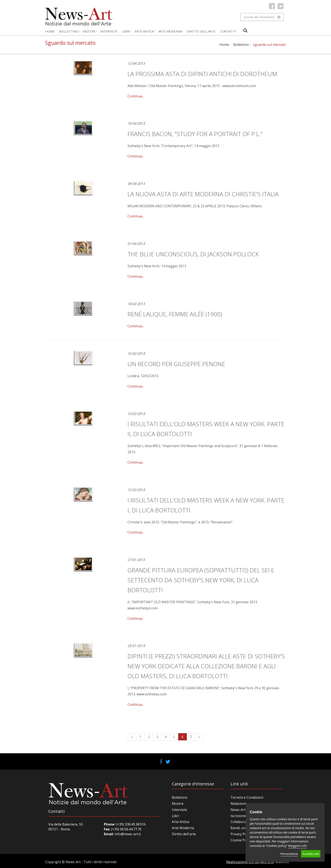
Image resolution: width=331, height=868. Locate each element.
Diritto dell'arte (184, 834)
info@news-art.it (128, 834)
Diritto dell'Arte (201, 31)
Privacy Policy (241, 834)
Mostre (89, 31)
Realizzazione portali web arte (250, 862)
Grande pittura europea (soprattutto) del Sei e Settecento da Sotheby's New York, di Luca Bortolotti (201, 580)
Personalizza (289, 854)
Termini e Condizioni (247, 797)
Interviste (109, 31)
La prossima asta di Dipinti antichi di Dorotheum (202, 74)
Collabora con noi (244, 822)
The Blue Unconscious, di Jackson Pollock (193, 254)
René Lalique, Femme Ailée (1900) (175, 314)
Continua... (136, 96)
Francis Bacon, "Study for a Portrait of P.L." (195, 134)
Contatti (228, 31)
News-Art (238, 810)
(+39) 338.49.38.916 (130, 824)
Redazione (239, 804)
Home (50, 31)
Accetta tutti (311, 854)
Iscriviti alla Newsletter (262, 17)
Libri (126, 31)
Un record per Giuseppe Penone (176, 364)
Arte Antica (144, 31)
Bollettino (69, 31)
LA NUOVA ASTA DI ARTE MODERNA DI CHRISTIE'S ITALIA (203, 194)
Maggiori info (297, 846)
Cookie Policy (241, 840)
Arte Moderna (170, 31)
